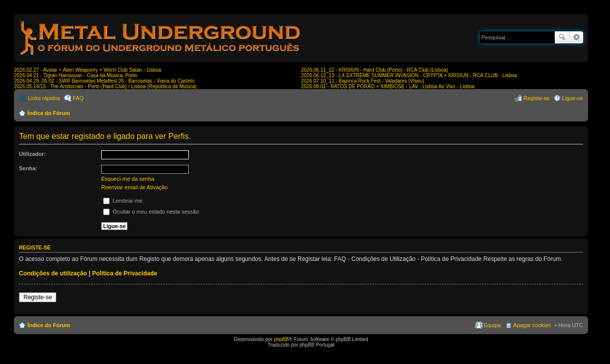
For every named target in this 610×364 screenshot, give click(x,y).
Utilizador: (32, 154)
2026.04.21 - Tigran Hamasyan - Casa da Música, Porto (76, 75)
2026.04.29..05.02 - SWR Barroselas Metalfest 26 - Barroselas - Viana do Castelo (104, 81)
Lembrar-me (123, 201)
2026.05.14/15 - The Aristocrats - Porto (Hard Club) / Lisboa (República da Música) (105, 86)
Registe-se (38, 297)
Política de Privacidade (125, 273)
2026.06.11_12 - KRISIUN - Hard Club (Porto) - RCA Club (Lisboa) (375, 70)
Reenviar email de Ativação (134, 187)
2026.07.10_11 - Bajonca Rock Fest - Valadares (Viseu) (363, 81)
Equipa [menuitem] (492, 325)
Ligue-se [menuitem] (573, 98)
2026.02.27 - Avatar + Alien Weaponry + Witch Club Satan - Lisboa (87, 70)
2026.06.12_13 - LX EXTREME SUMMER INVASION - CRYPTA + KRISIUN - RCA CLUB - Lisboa (409, 75)
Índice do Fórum (49, 113)
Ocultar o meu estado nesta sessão (151, 212)
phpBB (281, 339)
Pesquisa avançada (576, 37)
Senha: (28, 168)
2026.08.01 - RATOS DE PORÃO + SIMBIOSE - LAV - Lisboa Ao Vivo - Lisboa (388, 86)
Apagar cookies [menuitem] (532, 325)
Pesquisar (562, 37)
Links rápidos (44, 98)
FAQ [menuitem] (78, 98)
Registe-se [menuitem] (536, 98)
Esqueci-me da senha (128, 179)
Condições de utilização (53, 273)
